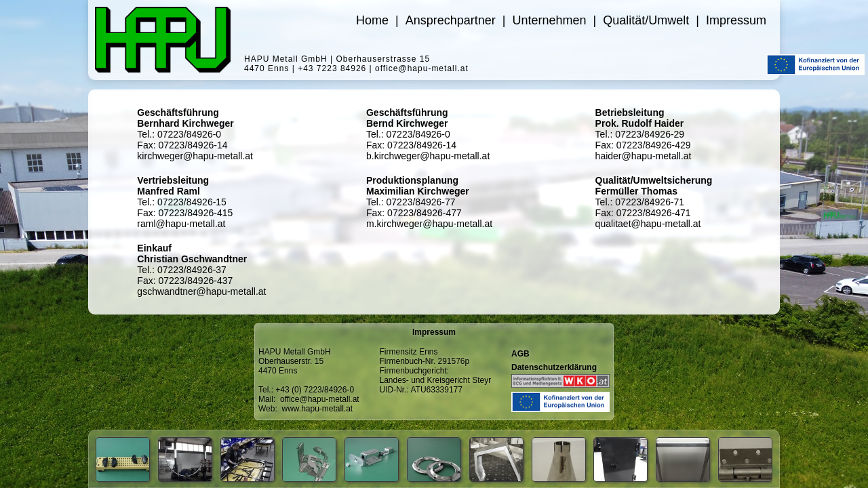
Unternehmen (549, 20)
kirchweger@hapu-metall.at (195, 156)
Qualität (646, 20)
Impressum (736, 20)
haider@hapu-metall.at (644, 156)
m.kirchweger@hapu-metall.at (429, 224)
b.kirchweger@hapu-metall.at (428, 156)
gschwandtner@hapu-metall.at (201, 291)
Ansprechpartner (451, 20)
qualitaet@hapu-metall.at (648, 224)
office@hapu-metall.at (320, 399)
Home (372, 20)
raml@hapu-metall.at (181, 224)
